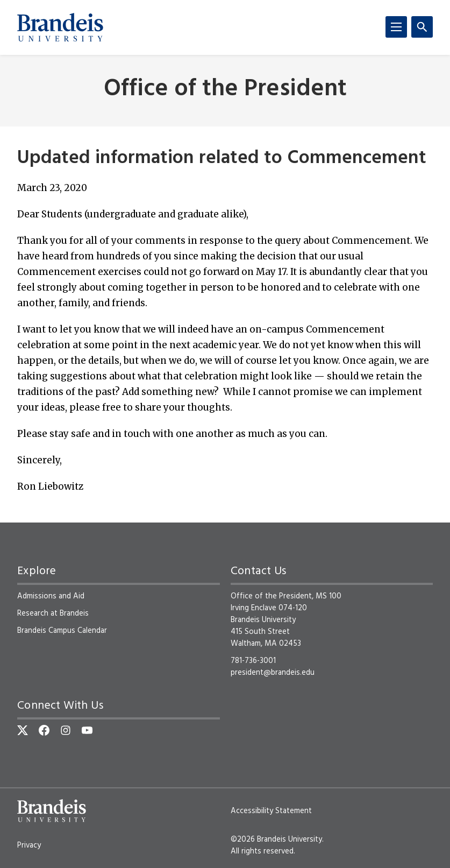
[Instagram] (66, 730)
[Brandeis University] (60, 27)
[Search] (422, 27)
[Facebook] (44, 730)
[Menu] (396, 27)
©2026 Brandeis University (276, 839)
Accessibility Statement (271, 811)
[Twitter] (23, 730)
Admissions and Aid (51, 596)
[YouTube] (87, 730)
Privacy (29, 845)
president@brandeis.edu (273, 673)
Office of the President (225, 90)
